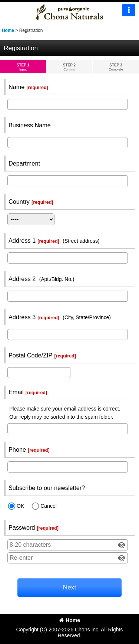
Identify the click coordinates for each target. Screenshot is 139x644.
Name (16, 87)
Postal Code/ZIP (30, 355)
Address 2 (22, 279)
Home (69, 620)
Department (24, 163)
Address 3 (22, 317)
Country (19, 202)
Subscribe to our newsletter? (47, 488)
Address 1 (22, 241)
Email (16, 392)
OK (20, 506)
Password (22, 527)
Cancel (49, 506)
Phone (17, 450)
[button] (129, 10)
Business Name (30, 125)
